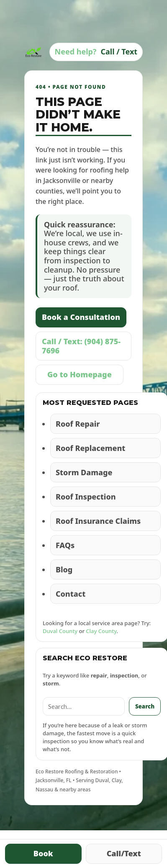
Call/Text (124, 853)
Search (145, 706)
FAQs (65, 545)
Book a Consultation (81, 317)
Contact (71, 594)
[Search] (84, 706)
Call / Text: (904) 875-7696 (81, 346)
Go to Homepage (80, 374)
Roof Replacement (90, 448)
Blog (64, 569)
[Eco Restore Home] (33, 52)
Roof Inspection (86, 497)
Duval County (60, 631)
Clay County (101, 631)
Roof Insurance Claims (98, 521)
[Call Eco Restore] (96, 52)
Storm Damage (84, 472)
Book (43, 853)
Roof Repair (78, 424)
